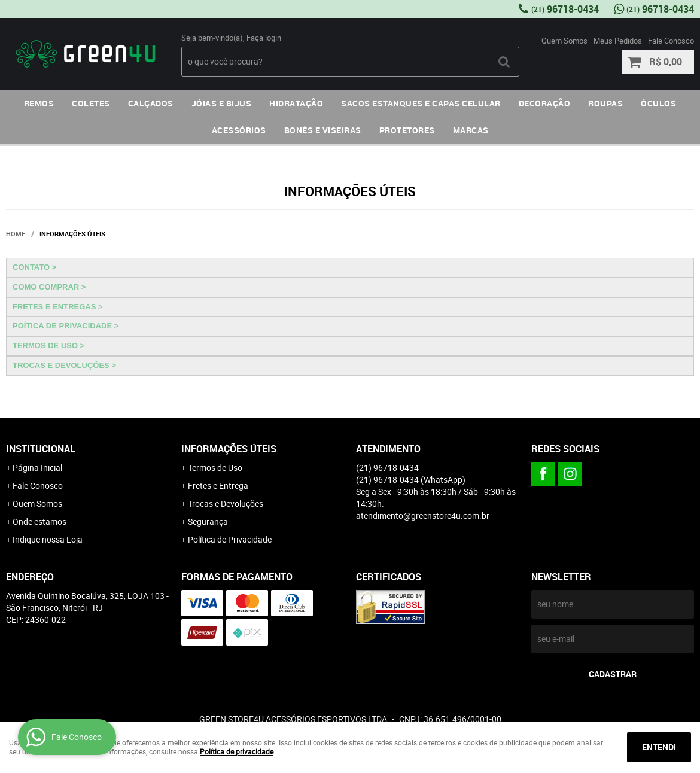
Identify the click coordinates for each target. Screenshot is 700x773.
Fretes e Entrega (218, 486)
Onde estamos (39, 521)
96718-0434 (565, 9)
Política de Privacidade (230, 539)
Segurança (208, 521)
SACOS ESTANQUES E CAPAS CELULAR (421, 103)
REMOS (39, 103)
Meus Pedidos (618, 41)
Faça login (264, 38)
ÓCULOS (658, 103)
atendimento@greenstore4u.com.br (423, 515)
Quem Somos (564, 41)
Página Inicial (37, 468)
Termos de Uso (215, 468)
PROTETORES (407, 130)
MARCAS (471, 130)
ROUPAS (605, 103)
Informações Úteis (229, 449)
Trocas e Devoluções (226, 503)
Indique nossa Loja (48, 539)
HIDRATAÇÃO (296, 103)
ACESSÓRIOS (239, 130)
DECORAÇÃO (545, 103)
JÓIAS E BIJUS (222, 103)
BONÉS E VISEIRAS (323, 130)
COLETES (91, 103)
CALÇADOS (151, 103)
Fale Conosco (671, 41)
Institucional (41, 449)
